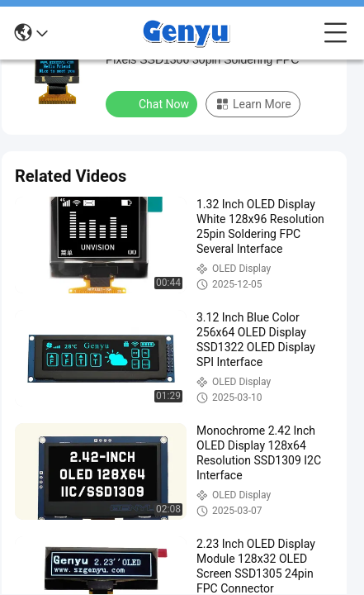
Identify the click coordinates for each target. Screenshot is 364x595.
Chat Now (153, 103)
